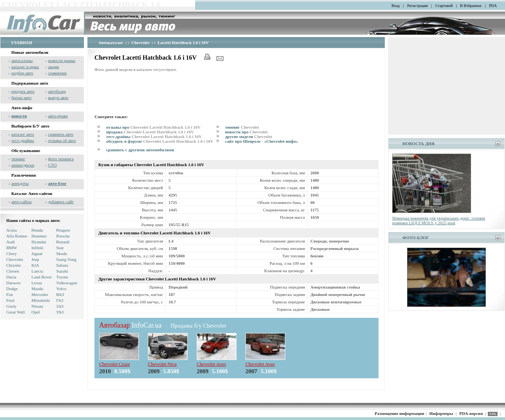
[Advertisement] (236, 92)
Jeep (36, 259)
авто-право (58, 116)
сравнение (57, 73)
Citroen (13, 271)
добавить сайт (61, 202)
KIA (36, 265)
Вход (396, 6)
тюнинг (18, 159)
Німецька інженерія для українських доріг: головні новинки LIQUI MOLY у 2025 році (439, 220)
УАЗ (60, 312)
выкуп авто (58, 97)
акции (53, 67)
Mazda (37, 289)
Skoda (62, 253)
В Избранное (471, 6)
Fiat (10, 294)
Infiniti (38, 248)
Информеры (441, 413)
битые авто (21, 97)
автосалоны (22, 60)
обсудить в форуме (160, 141)
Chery (12, 253)
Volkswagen (67, 283)
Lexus (37, 283)
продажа (150, 132)
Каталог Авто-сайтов (32, 193)
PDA (493, 6)
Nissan (37, 306)
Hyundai (39, 242)
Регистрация (417, 6)
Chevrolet (15, 259)
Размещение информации (399, 413)
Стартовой (444, 6)
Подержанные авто (30, 83)
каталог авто (23, 134)
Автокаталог (111, 43)
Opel (36, 312)
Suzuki (62, 271)
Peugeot (63, 230)
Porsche (63, 236)
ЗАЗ (60, 306)
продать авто (23, 91)
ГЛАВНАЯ (22, 43)
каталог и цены (25, 67)
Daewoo (13, 283)
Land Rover (42, 277)
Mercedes (40, 294)
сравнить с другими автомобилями (140, 150)
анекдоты (20, 183)
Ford (10, 300)
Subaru (62, 265)
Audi (11, 242)
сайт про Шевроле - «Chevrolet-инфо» (262, 141)
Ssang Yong (66, 259)
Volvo (61, 289)
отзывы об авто (62, 140)
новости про (246, 132)
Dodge (12, 289)
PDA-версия (471, 413)
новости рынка (61, 60)
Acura (12, 230)
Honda (37, 230)
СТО (52, 165)
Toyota (62, 277)
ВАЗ (60, 294)
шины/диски (23, 165)
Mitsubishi (41, 300)
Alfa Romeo (17, 236)
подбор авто (22, 73)
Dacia (11, 277)
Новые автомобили (30, 52)
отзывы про (153, 127)
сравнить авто (61, 134)
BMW (12, 248)
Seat (60, 248)
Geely (11, 306)
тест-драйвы (23, 140)
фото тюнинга (61, 159)
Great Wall (15, 312)
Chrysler (14, 265)
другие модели (249, 136)
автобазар (57, 91)
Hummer (39, 236)
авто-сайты (21, 202)
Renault (63, 242)
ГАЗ (60, 300)
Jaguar (37, 253)
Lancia (37, 271)
